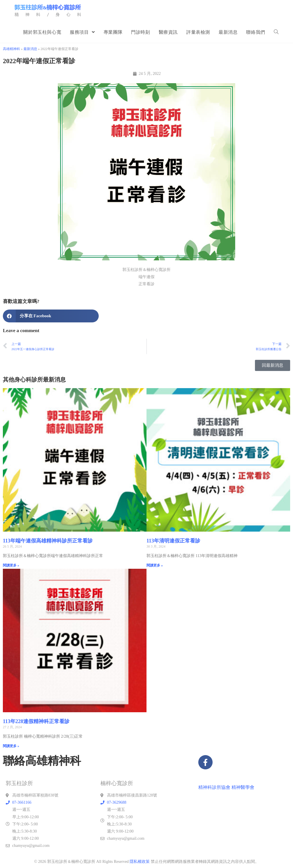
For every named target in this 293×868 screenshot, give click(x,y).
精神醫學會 (243, 787)
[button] (51, 316)
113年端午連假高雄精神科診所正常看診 (48, 541)
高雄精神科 (11, 49)
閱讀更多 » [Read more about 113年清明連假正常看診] (155, 565)
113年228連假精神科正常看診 (36, 721)
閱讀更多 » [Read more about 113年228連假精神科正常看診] (11, 746)
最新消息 (30, 49)
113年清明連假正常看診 (173, 541)
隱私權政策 (140, 862)
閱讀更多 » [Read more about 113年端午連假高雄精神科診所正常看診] (11, 565)
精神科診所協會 (214, 787)
